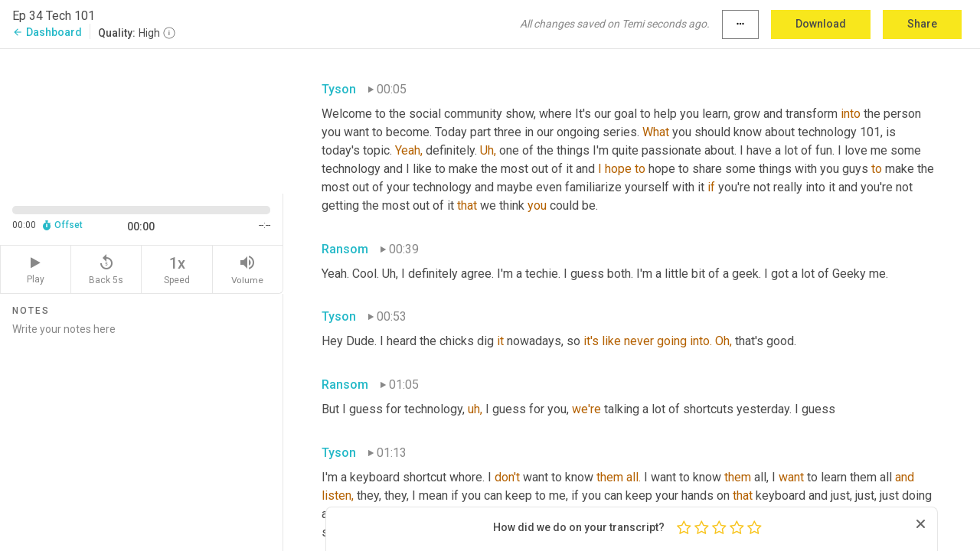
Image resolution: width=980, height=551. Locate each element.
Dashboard (47, 32)
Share (922, 24)
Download (821, 24)
